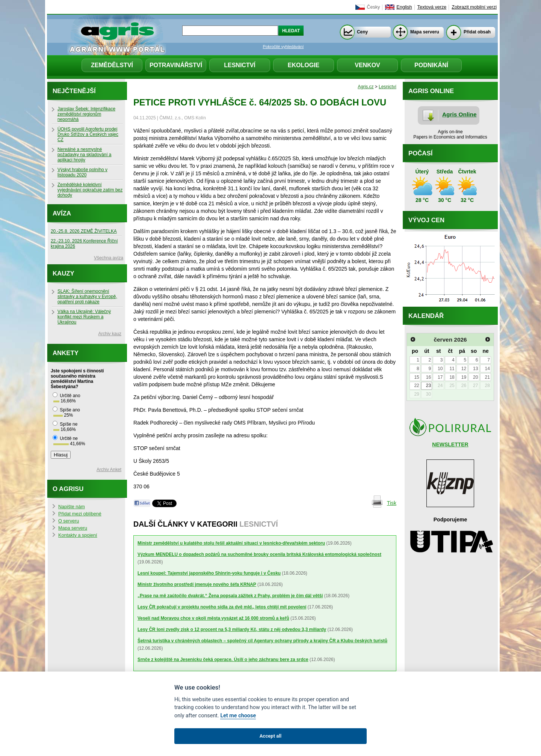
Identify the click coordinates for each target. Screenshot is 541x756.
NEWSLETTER (450, 444)
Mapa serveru (425, 32)
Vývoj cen (426, 220)
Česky (373, 7)
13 (475, 369)
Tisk (392, 503)
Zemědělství (112, 65)
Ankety (66, 353)
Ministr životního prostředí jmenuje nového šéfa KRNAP (197, 584)
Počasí (420, 153)
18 (452, 377)
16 (428, 377)
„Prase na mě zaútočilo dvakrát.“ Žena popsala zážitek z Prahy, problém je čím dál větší (230, 596)
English (404, 7)
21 (487, 377)
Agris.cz (366, 87)
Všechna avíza (109, 258)
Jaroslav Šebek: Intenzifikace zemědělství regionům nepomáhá (86, 114)
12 (464, 369)
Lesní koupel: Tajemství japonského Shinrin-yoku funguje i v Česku (209, 573)
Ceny (362, 32)
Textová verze (432, 7)
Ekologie (304, 65)
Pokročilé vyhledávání (283, 47)
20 (475, 377)
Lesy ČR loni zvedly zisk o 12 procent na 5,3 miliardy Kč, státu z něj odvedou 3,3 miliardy (232, 629)
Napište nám (72, 507)
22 (416, 386)
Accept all (270, 736)
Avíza (62, 213)
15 (416, 377)
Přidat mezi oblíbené (80, 514)
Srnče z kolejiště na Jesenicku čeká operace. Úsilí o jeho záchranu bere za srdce (223, 660)
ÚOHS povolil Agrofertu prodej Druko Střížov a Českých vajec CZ (88, 134)
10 (440, 369)
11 (452, 369)
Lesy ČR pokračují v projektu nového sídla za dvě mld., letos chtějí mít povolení (222, 607)
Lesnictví (240, 65)
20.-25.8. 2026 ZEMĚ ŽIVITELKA (84, 231)
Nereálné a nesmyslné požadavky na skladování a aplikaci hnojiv (84, 155)
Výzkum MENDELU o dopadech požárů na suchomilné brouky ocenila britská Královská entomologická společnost (259, 554)
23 (428, 386)
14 (487, 369)
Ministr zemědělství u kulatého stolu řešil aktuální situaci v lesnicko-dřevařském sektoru (231, 543)
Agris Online (459, 114)
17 (440, 377)
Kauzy (63, 273)
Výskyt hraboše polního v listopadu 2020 (82, 172)
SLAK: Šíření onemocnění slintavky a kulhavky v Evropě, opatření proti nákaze (87, 297)
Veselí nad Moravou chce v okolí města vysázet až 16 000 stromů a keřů (213, 618)
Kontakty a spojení (78, 535)
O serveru (69, 521)
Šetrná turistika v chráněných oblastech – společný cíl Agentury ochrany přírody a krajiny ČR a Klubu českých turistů (262, 641)
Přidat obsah (477, 32)
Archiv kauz (110, 334)
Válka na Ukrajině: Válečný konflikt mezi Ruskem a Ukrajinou (84, 317)
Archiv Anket (109, 470)
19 (464, 377)
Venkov (367, 65)
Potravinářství (176, 65)
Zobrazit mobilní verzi (474, 7)
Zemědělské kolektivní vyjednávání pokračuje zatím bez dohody (90, 190)
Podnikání (431, 65)
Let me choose (238, 716)
